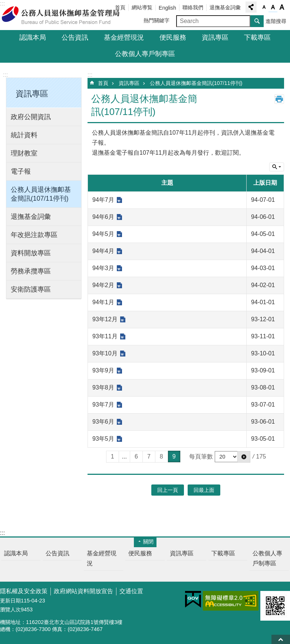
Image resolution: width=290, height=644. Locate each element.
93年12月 (105, 319)
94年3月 (103, 268)
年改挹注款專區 (34, 235)
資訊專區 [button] (32, 94)
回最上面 (281, 639)
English (167, 8)
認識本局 (33, 37)
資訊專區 (215, 37)
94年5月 (103, 234)
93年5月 (103, 439)
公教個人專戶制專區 (145, 54)
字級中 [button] (273, 7)
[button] (244, 457)
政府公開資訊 (31, 117)
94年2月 (103, 285)
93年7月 (103, 405)
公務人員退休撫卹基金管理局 (65, 15)
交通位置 (131, 591)
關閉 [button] (148, 542)
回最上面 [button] (204, 490)
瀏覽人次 (10, 609)
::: (5, 75)
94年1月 (103, 302)
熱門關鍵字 (156, 20)
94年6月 (103, 217)
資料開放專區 (31, 253)
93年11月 (105, 336)
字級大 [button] (282, 7)
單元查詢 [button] (277, 167)
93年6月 (103, 422)
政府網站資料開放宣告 (83, 591)
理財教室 (24, 153)
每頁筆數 (201, 456)
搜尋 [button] (257, 21)
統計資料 (24, 135)
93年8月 (103, 387)
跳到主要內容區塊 (4, 4)
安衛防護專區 (31, 289)
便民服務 (173, 37)
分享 (251, 7)
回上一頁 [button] (168, 490)
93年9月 (103, 370)
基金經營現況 (124, 37)
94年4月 (103, 251)
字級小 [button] (264, 7)
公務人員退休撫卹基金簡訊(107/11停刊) (41, 194)
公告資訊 (75, 37)
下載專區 (257, 37)
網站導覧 (142, 7)
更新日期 (10, 601)
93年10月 (105, 353)
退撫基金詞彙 (225, 7)
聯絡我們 (193, 7)
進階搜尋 (276, 21)
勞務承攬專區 (31, 271)
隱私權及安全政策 (24, 591)
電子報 (21, 171)
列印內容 (279, 99)
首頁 (103, 83)
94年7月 (103, 200)
